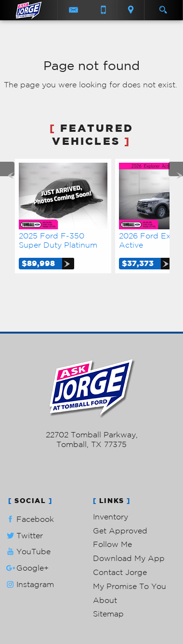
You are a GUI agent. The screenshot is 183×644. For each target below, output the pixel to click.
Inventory (111, 517)
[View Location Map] (131, 10)
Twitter (24, 536)
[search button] (163, 7)
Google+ (26, 568)
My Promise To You (130, 586)
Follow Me (112, 544)
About (105, 600)
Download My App (129, 558)
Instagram (29, 584)
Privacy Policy (92, 488)
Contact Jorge (120, 572)
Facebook (29, 519)
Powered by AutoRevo (92, 469)
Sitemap (108, 614)
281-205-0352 (92, 425)
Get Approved (120, 531)
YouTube (27, 552)
